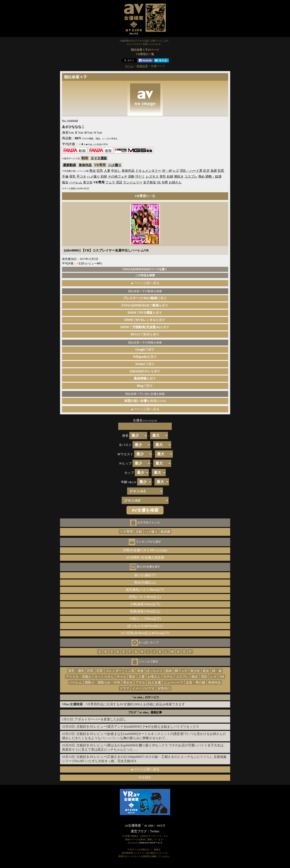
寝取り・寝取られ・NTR (103, 682)
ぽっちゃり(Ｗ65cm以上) (145, 626)
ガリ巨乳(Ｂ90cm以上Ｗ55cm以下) (145, 633)
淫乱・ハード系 (191, 171)
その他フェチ (118, 176)
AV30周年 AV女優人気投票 (145, 557)
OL (159, 182)
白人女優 (154, 682)
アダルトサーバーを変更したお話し (100, 719)
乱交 (206, 171)
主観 (139, 532)
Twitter (155, 831)
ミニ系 (129, 671)
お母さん (154, 677)
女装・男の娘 (196, 682)
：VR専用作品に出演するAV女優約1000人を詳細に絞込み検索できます (123, 704)
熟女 (93, 171)
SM (222, 677)
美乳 (163, 176)
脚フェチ (181, 671)
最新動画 (69, 165)
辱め (201, 176)
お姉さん (175, 182)
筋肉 (169, 671)
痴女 (65, 182)
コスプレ (191, 176)
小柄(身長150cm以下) (145, 604)
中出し (116, 171)
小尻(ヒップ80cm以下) (145, 619)
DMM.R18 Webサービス (151, 843)
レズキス (152, 176)
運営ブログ (139, 831)
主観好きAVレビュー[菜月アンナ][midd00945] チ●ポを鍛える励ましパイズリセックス (138, 727)
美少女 (88, 182)
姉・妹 (217, 671)
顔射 (104, 176)
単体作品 (85, 165)
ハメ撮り (115, 165)
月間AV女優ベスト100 (145, 550)
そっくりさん (104, 677)
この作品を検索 (145, 275)
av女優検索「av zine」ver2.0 (145, 825)
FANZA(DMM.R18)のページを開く (145, 269)
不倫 (65, 176)
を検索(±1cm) (145, 401)
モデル (168, 677)
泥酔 (131, 176)
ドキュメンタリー (148, 171)
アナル (140, 682)
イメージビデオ (143, 688)
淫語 (119, 182)
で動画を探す (145, 334)
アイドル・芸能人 (79, 677)
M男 (165, 182)
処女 (206, 671)
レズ (176, 171)
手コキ (81, 176)
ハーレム (76, 182)
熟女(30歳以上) (145, 582)
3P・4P (167, 171)
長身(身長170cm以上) (145, 611)
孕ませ (128, 682)
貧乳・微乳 (76, 671)
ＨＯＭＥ (145, 777)
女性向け (164, 688)
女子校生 (150, 182)
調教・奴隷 (213, 176)
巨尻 (221, 171)
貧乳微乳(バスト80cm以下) (145, 590)
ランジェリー (133, 182)
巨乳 (100, 171)
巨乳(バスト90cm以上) (145, 597)
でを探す (145, 305)
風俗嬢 (165, 532)
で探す (145, 298)
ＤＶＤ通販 (99, 158)
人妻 (107, 171)
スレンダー (114, 671)
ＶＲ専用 (126, 532)
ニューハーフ (173, 682)
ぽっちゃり (154, 671)
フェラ (110, 182)
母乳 (72, 176)
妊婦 (170, 176)
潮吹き (179, 176)
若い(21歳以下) (145, 575)
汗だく (140, 176)
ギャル (121, 677)
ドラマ (124, 688)
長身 (140, 671)
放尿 (214, 171)
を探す (145, 357)
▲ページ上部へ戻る (145, 283)
